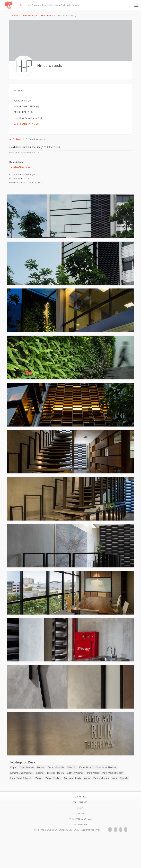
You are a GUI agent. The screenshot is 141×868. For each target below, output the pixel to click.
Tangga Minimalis (72, 778)
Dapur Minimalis (56, 767)
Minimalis (72, 767)
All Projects (20, 91)
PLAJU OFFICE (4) (23, 101)
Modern (41, 767)
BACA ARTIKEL (80, 797)
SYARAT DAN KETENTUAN (80, 819)
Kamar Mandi (86, 767)
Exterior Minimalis (76, 773)
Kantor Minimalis (120, 778)
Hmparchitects (48, 16)
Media (80, 808)
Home (15, 16)
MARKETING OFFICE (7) (26, 106)
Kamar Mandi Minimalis (22, 773)
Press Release (80, 802)
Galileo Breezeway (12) (26, 124)
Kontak (80, 813)
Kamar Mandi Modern (106, 767)
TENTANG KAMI (80, 824)
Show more (25, 167)
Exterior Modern (55, 773)
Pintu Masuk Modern (113, 773)
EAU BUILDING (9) (23, 112)
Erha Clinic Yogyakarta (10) (28, 118)
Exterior (40, 773)
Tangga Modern (53, 778)
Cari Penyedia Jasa (30, 16)
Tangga (39, 778)
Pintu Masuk (93, 773)
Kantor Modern (101, 778)
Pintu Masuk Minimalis (21, 778)
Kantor (87, 778)
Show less (14, 167)
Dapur (14, 767)
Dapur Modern (27, 767)
